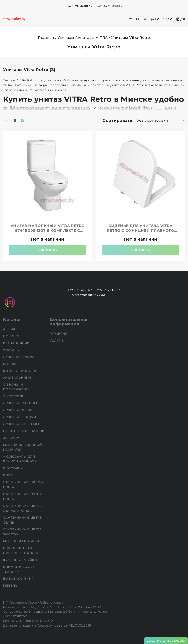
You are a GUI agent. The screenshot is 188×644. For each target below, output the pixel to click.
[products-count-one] (14, 120)
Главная (46, 38)
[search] (138, 19)
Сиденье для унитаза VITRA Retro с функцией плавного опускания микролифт (140, 231)
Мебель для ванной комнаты (22, 447)
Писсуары (13, 468)
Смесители (14, 396)
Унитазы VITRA (93, 38)
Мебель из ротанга (22, 541)
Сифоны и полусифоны (17, 387)
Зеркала (12, 438)
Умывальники (17, 378)
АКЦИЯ (10, 329)
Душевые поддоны (22, 417)
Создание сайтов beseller (166, 641)
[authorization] (145, 19)
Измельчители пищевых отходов (22, 551)
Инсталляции (17, 343)
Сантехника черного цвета (23, 485)
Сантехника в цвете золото (22, 532)
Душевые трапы (19, 357)
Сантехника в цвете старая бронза (22, 508)
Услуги (57, 341)
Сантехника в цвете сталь (22, 520)
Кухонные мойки (20, 560)
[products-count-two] (7, 120)
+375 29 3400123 (79, 6)
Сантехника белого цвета (22, 496)
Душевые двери (19, 410)
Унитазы (66, 38)
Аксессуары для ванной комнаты (20, 459)
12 (22, 120)
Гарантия (59, 334)
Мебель (11, 586)
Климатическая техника (19, 569)
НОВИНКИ (12, 336)
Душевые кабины (21, 403)
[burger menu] (130, 19)
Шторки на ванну (20, 371)
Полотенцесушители (24, 431)
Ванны (10, 364)
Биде (8, 475)
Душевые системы (22, 424)
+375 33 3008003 (109, 6)
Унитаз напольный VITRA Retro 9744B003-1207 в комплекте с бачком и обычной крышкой (48, 231)
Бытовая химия (19, 579)
